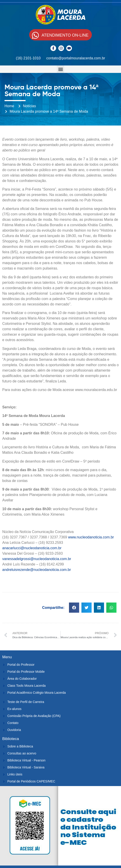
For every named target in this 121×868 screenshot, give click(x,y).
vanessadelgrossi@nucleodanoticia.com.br (37, 559)
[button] (60, 69)
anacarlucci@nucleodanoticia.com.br (32, 548)
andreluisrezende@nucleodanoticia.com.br (37, 570)
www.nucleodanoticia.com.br (91, 537)
